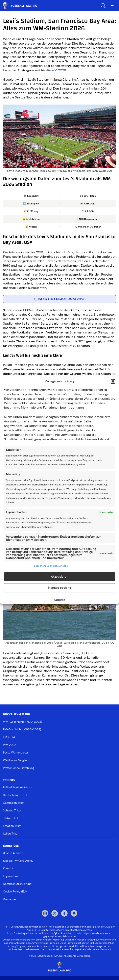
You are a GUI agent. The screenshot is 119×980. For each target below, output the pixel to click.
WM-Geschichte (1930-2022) (22, 722)
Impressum (10, 876)
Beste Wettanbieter (16, 752)
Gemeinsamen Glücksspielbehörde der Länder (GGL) (81, 949)
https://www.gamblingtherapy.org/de (71, 930)
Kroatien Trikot (12, 826)
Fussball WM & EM (23, 6)
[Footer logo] (60, 967)
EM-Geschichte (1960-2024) (22, 729)
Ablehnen (60, 600)
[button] (113, 381)
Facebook (64, 914)
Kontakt (8, 868)
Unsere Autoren (13, 853)
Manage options (60, 588)
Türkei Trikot (11, 818)
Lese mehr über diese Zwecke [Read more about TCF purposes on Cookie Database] (51, 566)
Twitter (55, 914)
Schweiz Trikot (12, 810)
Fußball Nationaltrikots (17, 787)
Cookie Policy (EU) (15, 891)
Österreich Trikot (14, 803)
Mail (74, 914)
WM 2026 (59, 70)
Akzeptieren (60, 577)
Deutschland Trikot (15, 795)
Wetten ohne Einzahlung (19, 768)
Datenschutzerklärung (17, 884)
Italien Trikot (11, 834)
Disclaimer (10, 899)
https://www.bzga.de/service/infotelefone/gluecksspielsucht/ (42, 933)
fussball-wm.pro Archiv (18, 861)
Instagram (45, 914)
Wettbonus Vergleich (17, 760)
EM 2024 (9, 737)
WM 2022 (9, 745)
